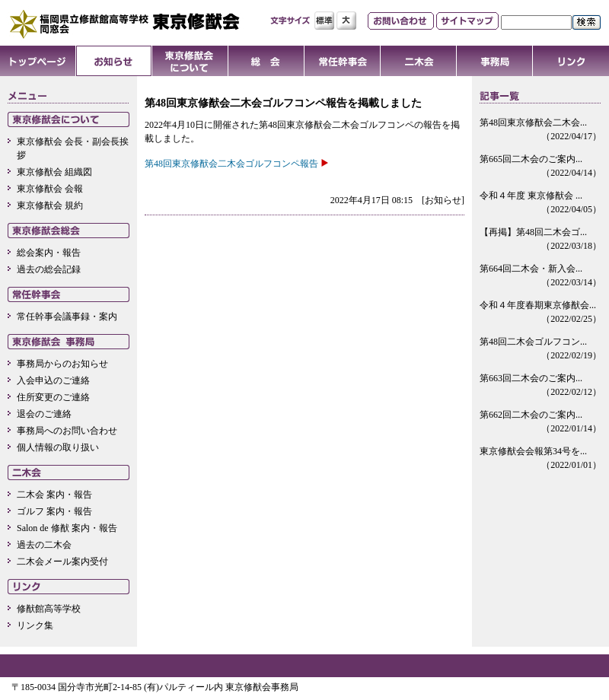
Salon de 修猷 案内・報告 (67, 528)
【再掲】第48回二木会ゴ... (540, 240)
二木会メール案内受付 (62, 562)
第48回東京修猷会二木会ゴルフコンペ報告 (231, 164)
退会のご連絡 (44, 414)
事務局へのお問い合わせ (67, 431)
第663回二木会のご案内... (540, 386)
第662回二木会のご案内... (540, 422)
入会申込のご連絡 (53, 380)
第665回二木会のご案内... (540, 167)
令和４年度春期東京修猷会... (540, 313)
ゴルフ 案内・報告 (54, 511)
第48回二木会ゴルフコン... (540, 349)
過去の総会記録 (49, 269)
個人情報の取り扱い (58, 447)
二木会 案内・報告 (54, 495)
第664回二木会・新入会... (540, 276)
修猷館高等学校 (49, 609)
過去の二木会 (44, 545)
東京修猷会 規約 (50, 205)
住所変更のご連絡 (53, 397)
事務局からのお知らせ (62, 364)
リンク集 (35, 625)
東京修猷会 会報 (50, 189)
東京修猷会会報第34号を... (540, 459)
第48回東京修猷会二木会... (540, 130)
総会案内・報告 (49, 253)
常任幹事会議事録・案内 (67, 317)
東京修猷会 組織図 (54, 172)
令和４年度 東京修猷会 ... (540, 203)
